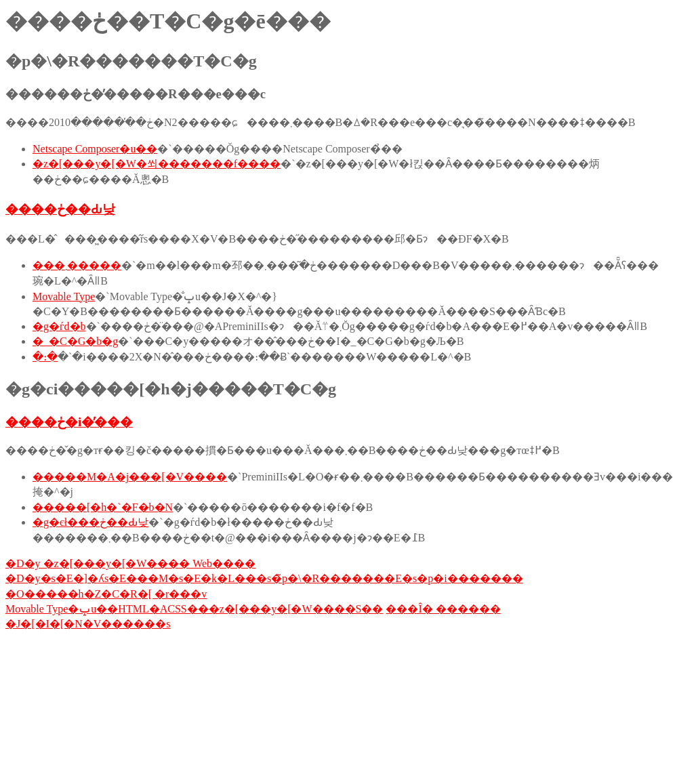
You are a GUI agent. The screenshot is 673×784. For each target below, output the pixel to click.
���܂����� (77, 265)
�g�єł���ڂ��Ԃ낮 (90, 522)
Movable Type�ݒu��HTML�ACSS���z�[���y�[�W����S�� (194, 609)
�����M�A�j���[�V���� (130, 477)
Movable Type (64, 296)
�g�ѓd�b (59, 326)
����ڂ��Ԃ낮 (60, 209)
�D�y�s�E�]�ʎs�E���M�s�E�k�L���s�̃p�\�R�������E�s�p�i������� (264, 578)
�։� (45, 357)
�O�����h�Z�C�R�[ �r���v (106, 594)
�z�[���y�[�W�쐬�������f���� (157, 164)
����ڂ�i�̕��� (69, 422)
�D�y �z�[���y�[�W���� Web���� (130, 563)
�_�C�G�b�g (75, 341)
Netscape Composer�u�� (95, 149)
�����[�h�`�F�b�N (103, 507)
